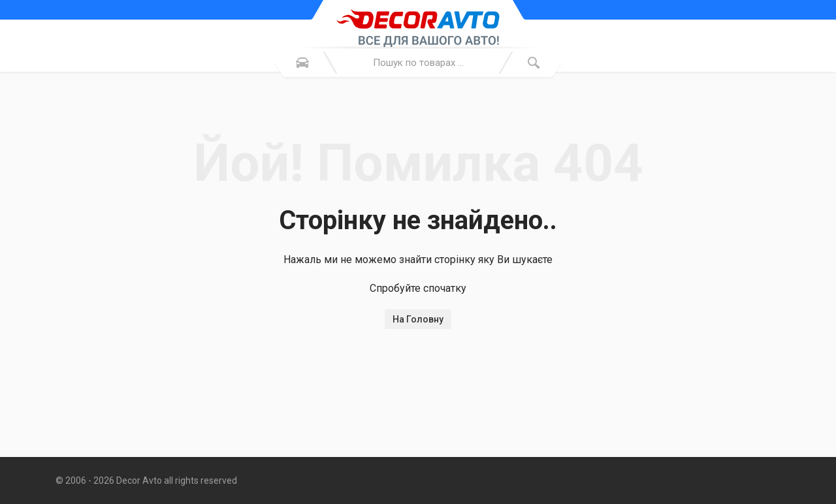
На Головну (418, 319)
